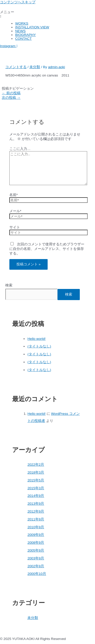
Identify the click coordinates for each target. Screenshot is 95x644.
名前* (14, 195)
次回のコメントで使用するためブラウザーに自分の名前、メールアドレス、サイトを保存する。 (47, 249)
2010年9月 (36, 527)
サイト (15, 227)
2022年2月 (36, 465)
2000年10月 (37, 574)
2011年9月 (36, 519)
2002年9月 (36, 566)
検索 (9, 285)
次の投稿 (11, 98)
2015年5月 (36, 480)
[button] (48, 14)
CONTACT (23, 39)
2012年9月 (36, 511)
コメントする (16, 67)
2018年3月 (36, 472)
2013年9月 (36, 504)
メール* (15, 211)
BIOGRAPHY (25, 35)
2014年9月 (36, 496)
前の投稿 (11, 93)
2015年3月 (36, 488)
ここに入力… (20, 149)
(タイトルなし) (39, 346)
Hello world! (36, 339)
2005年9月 (36, 550)
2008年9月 (36, 543)
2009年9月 (36, 535)
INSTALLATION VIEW (32, 27)
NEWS (20, 31)
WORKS (22, 23)
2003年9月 (36, 558)
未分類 (35, 67)
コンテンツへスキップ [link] (18, 2)
